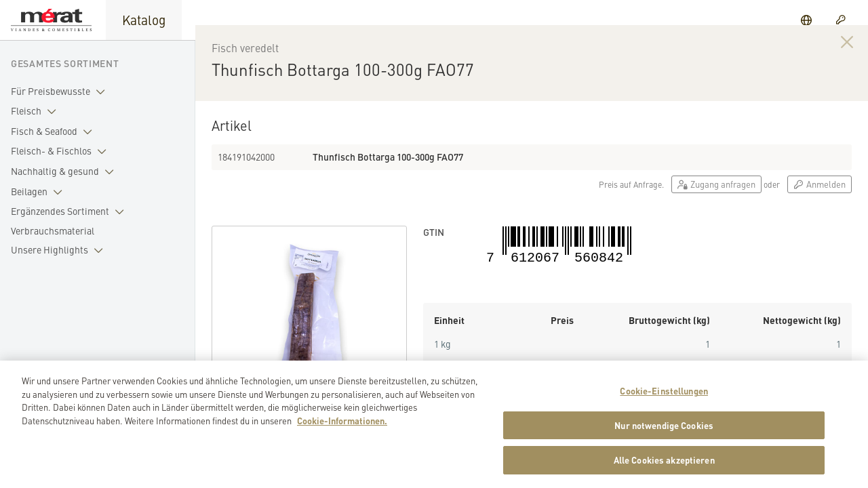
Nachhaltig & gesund (65, 171)
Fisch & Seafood (54, 131)
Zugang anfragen (716, 200)
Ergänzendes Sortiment (70, 211)
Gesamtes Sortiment (65, 63)
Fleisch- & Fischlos (61, 151)
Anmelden (820, 200)
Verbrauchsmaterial (53, 230)
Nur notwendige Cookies (664, 430)
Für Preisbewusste (61, 91)
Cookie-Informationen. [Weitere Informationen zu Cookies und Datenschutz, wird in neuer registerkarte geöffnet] (342, 425)
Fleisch (36, 111)
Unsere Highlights (60, 250)
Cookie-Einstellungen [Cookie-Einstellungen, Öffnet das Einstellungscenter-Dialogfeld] (664, 395)
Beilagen (39, 192)
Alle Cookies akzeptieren (664, 465)
